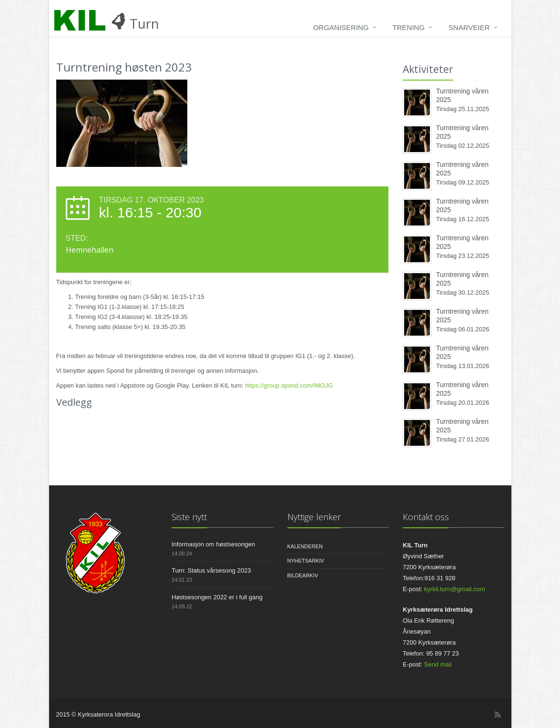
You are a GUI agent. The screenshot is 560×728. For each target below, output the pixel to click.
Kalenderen (305, 546)
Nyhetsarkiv (306, 561)
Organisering (341, 27)
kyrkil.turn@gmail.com (455, 589)
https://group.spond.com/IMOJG (289, 385)
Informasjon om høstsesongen (213, 544)
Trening (409, 27)
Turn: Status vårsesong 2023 (211, 570)
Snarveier (469, 27)
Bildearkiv (303, 575)
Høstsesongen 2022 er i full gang (217, 597)
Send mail (438, 664)
